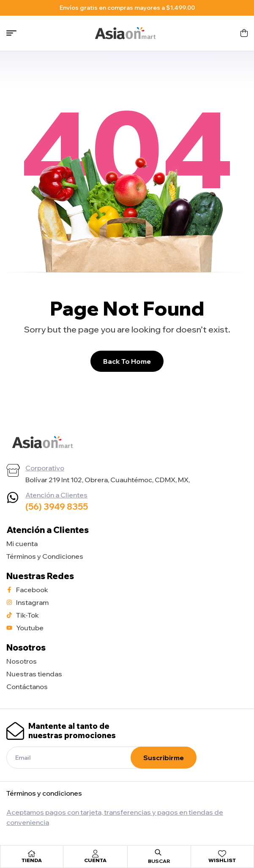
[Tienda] (32, 854)
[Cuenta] (95, 854)
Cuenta (95, 860)
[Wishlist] (222, 854)
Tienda (32, 860)
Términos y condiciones (44, 793)
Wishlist (222, 860)
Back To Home (127, 361)
